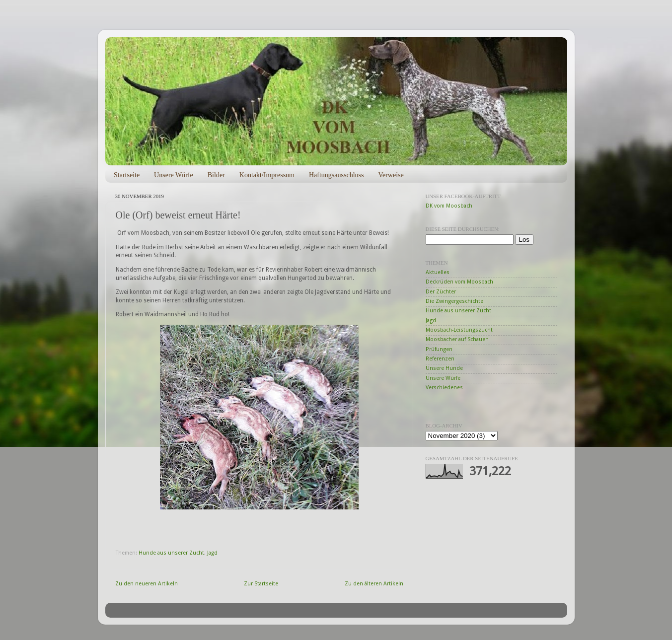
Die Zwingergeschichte (454, 301)
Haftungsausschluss (336, 175)
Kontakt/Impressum (267, 175)
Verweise (391, 175)
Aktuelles (438, 272)
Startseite (127, 175)
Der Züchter (441, 292)
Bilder (216, 175)
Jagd (212, 553)
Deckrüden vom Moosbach (459, 282)
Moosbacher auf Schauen (457, 339)
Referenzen (440, 359)
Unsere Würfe (174, 175)
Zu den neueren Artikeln (147, 584)
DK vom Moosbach (449, 206)
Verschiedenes (444, 388)
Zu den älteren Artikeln (374, 584)
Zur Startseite (261, 584)
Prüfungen (439, 349)
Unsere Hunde (444, 368)
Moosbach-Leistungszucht (459, 330)
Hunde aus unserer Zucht (171, 553)
